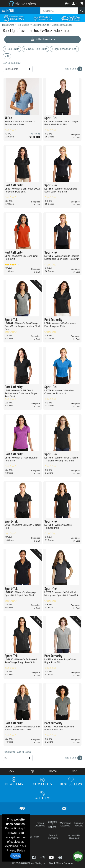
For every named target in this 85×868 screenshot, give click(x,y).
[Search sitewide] (59, 11)
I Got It (16, 856)
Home (53, 771)
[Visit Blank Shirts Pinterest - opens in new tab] (60, 857)
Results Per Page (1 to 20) (17, 752)
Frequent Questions (40, 824)
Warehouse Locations (65, 824)
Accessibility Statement (74, 837)
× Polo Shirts (12, 49)
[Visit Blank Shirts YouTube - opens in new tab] (52, 857)
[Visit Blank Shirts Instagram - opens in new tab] (43, 857)
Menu (8, 11)
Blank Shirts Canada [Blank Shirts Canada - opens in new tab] (61, 863)
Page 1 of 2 (73, 758)
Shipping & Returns (52, 824)
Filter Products (43, 39)
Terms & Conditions (53, 837)
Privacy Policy (16, 851)
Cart (75, 771)
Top (32, 771)
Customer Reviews (79, 824)
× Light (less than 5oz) (64, 49)
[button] (67, 3)
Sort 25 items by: (12, 63)
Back (11, 771)
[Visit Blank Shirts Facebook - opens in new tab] (34, 857)
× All (7, 56)
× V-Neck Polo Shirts (35, 49)
